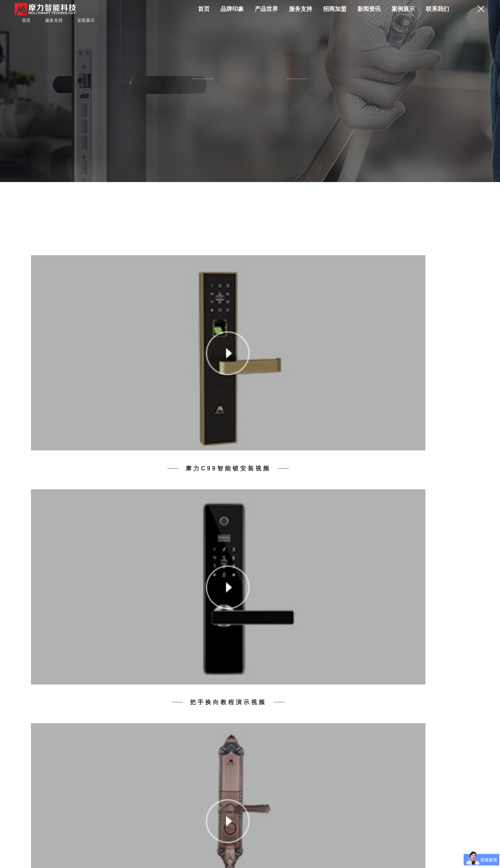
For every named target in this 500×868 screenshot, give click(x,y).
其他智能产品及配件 (51, 727)
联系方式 (343, 703)
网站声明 (101, 843)
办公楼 (290, 719)
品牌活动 (242, 703)
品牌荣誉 (91, 719)
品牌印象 (232, 9)
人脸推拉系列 (45, 703)
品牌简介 (91, 703)
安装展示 (86, 20)
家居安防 (242, 727)
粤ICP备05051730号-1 (53, 855)
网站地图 (71, 843)
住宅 (288, 703)
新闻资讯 (369, 9)
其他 (288, 727)
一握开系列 (43, 711)
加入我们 (343, 711)
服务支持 (301, 9)
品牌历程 (91, 711)
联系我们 (437, 9)
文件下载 (141, 727)
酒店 (288, 711)
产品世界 (266, 9)
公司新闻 (242, 711)
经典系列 (40, 719)
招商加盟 (335, 9)
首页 (204, 9)
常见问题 (141, 711)
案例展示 (403, 9)
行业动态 (242, 719)
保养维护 (141, 719)
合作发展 (131, 843)
